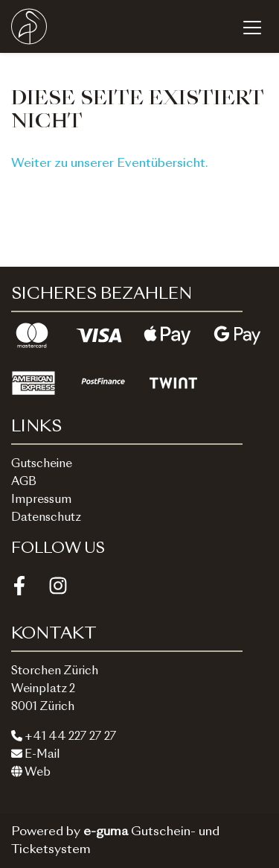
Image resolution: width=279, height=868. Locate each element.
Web (31, 773)
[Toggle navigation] (252, 27)
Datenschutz (46, 518)
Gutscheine (42, 465)
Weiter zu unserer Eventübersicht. (110, 164)
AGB (24, 482)
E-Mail (36, 755)
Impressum (41, 500)
